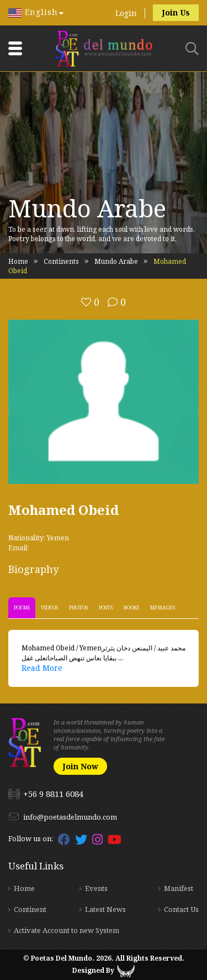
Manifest (179, 888)
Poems (22, 608)
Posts (106, 608)
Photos (78, 608)
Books (131, 608)
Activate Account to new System (67, 930)
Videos (49, 608)
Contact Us (181, 909)
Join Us (176, 12)
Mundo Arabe (116, 261)
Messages (163, 608)
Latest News (105, 909)
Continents (61, 261)
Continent (30, 909)
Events (96, 888)
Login (126, 13)
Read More (42, 668)
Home (18, 261)
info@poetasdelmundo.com (70, 817)
